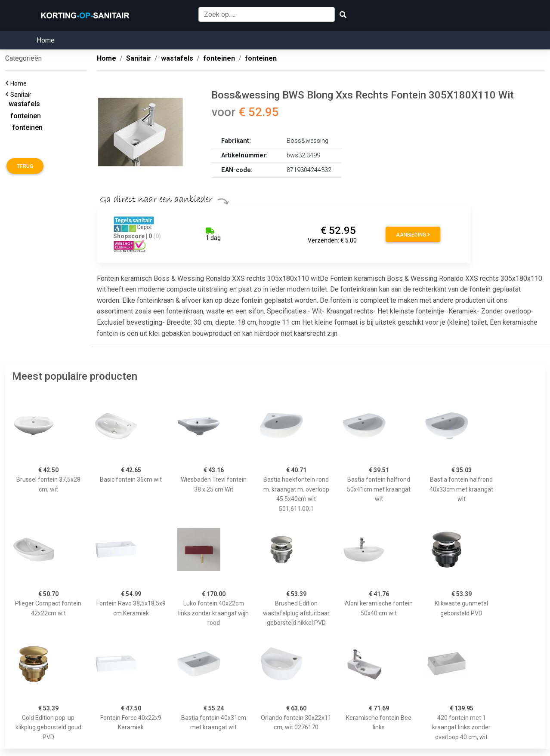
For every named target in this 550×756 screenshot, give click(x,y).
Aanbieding (413, 235)
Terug (25, 166)
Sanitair (22, 95)
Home (46, 40)
